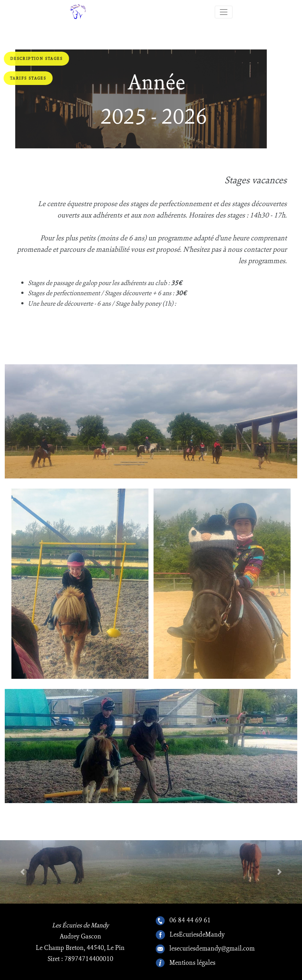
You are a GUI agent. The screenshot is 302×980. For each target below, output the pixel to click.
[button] (23, 872)
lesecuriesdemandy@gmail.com (212, 949)
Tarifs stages (28, 78)
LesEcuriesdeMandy (197, 935)
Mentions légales (192, 963)
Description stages (37, 58)
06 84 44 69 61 (190, 921)
